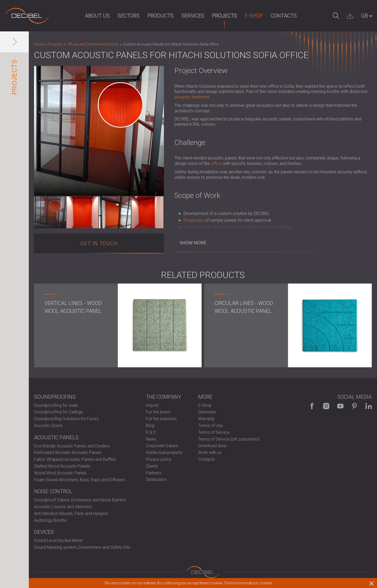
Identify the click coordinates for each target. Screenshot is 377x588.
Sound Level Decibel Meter (59, 540)
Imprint (152, 405)
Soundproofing (55, 397)
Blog (150, 426)
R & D (151, 432)
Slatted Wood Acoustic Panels (62, 466)
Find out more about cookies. (249, 583)
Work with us (210, 453)
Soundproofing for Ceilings (58, 412)
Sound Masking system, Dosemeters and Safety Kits (82, 547)
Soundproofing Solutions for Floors (66, 419)
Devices (44, 532)
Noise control (53, 491)
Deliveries (207, 412)
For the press (158, 412)
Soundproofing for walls (56, 405)
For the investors (161, 419)
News (151, 439)
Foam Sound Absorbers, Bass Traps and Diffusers (80, 480)
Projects (224, 16)
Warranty (206, 419)
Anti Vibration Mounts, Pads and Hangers (71, 514)
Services (193, 16)
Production (194, 220)
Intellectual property (164, 453)
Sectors (129, 16)
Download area (212, 446)
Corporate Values (162, 446)
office (216, 163)
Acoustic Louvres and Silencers (63, 507)
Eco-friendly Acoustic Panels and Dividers (72, 446)
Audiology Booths (50, 520)
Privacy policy (159, 459)
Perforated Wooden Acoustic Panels (68, 453)
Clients (152, 466)
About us (97, 16)
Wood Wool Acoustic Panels (60, 473)
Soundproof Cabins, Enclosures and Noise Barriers (80, 500)
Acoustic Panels (56, 437)
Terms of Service (214, 432)
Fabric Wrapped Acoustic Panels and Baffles (75, 459)
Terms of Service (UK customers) (229, 439)
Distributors (156, 479)
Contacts (284, 16)
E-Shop (254, 16)
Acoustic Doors (48, 426)
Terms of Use (210, 426)
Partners (154, 473)
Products (160, 16)
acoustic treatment (192, 97)
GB (364, 16)
